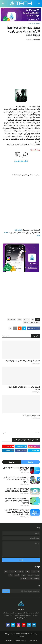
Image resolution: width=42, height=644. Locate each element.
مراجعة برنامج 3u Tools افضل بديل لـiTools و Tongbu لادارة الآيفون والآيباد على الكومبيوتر (17, 512)
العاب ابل (26, 319)
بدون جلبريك (11, 319)
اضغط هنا (18, 230)
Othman (21, 636)
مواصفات (12, 462)
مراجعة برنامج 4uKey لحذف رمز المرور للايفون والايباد (16, 469)
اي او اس (13, 572)
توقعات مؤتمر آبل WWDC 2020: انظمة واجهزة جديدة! (24, 388)
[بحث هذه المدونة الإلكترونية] (25, 591)
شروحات (21, 572)
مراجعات (30, 462)
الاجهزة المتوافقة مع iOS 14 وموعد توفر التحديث (23, 361)
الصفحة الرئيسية (35, 24)
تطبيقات (26, 322)
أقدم (5, 433)
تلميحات (17, 575)
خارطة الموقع (33, 641)
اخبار (33, 572)
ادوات (30, 579)
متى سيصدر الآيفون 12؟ (31, 416)
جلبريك (37, 575)
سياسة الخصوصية (20, 641)
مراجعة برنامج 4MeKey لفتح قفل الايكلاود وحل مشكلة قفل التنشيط (17, 490)
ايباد (6, 572)
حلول (23, 575)
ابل (28, 24)
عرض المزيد (6, 336)
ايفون (19, 319)
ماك (11, 575)
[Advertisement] (21, 65)
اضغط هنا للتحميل (21, 161)
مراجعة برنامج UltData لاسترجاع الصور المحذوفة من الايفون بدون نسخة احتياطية (16, 480)
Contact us (8, 641)
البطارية (23, 579)
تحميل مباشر (35, 322)
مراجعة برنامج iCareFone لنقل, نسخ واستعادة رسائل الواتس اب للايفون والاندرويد (17, 501)
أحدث (37, 433)
